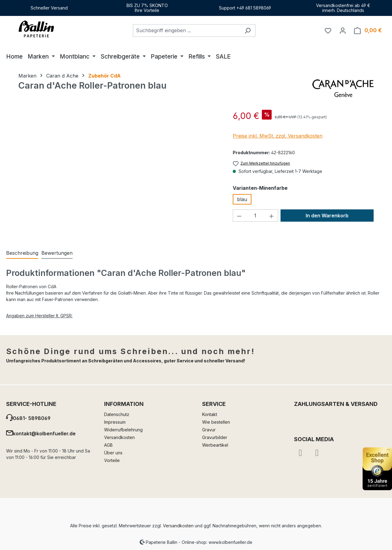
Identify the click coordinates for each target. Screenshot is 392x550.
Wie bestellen (216, 422)
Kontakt (210, 414)
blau (242, 199)
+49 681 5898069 (254, 8)
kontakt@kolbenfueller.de (44, 434)
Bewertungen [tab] (57, 253)
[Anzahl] (256, 216)
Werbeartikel (215, 445)
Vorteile (112, 460)
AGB (108, 445)
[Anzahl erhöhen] (272, 216)
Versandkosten (119, 437)
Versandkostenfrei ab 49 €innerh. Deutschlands (343, 8)
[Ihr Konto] (343, 30)
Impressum (115, 422)
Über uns (113, 453)
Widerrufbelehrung (123, 430)
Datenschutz (117, 414)
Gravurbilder (215, 437)
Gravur (209, 430)
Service (214, 404)
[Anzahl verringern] (239, 216)
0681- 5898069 (32, 418)
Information (124, 404)
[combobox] (187, 31)
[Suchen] (248, 31)
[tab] (22, 253)
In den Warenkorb (327, 216)
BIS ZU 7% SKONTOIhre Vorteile (147, 8)
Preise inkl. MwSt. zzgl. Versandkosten (278, 136)
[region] (119, 175)
